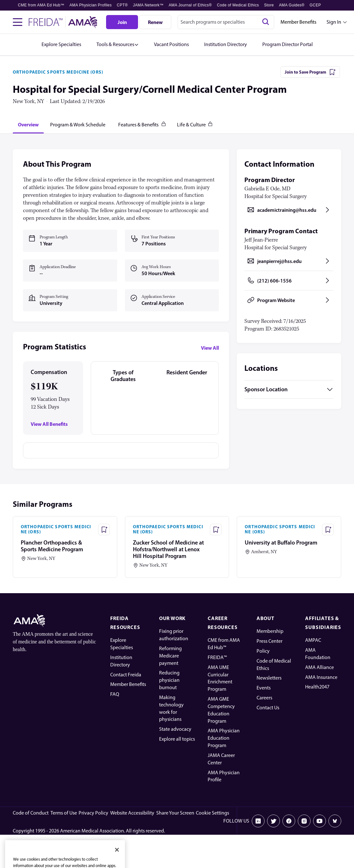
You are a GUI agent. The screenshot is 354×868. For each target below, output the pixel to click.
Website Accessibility (132, 813)
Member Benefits (298, 22)
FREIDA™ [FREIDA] (217, 657)
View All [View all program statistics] (210, 348)
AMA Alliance (319, 667)
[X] (273, 821)
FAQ (115, 694)
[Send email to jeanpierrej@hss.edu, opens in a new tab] (289, 261)
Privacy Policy (93, 813)
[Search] (265, 22)
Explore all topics (177, 739)
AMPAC (313, 640)
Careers (264, 698)
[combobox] (226, 22)
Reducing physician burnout (169, 680)
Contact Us (268, 708)
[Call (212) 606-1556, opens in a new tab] (289, 281)
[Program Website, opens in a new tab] (289, 300)
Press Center (269, 641)
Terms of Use (64, 813)
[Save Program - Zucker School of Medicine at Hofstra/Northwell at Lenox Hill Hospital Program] (216, 530)
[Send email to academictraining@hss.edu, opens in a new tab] (289, 210)
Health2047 (317, 687)
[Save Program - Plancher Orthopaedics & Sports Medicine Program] (104, 530)
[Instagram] (304, 821)
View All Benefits (49, 424)
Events (264, 688)
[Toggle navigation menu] (18, 22)
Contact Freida (126, 675)
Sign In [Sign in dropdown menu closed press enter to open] (334, 22)
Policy (263, 651)
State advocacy (175, 729)
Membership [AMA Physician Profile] (270, 631)
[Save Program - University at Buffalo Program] (328, 530)
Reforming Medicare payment (170, 656)
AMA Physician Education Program (224, 738)
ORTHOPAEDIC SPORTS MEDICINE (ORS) (58, 72)
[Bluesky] (335, 821)
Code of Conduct (31, 813)
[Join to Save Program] (310, 72)
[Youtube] (319, 821)
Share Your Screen (175, 813)
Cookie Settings (212, 813)
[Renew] (155, 22)
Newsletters (269, 678)
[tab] (28, 124)
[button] (118, 45)
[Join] (122, 22)
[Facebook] (289, 821)
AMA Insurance (321, 677)
